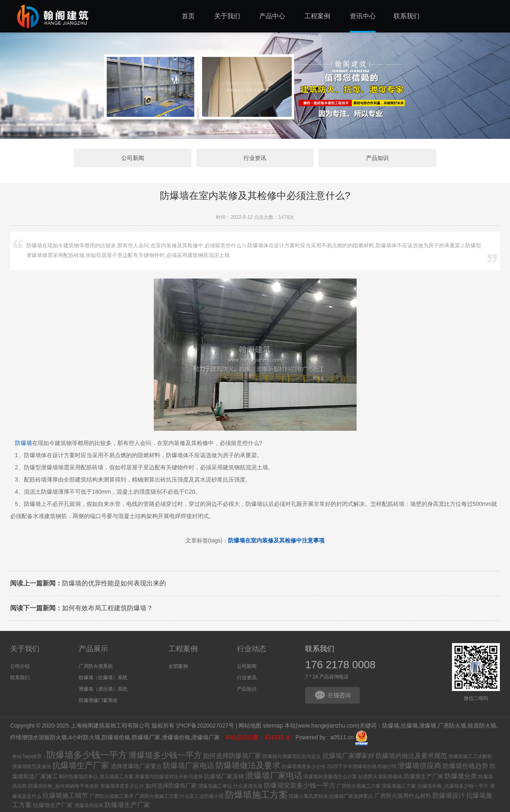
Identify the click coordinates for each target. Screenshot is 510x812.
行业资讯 (255, 158)
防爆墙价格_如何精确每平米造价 (63, 786)
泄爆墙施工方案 (399, 786)
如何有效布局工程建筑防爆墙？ (82, 608)
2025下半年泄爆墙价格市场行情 (362, 767)
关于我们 (25, 649)
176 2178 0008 (340, 665)
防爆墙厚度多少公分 (304, 767)
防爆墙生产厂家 (424, 776)
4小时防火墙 (84, 737)
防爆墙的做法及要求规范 (411, 756)
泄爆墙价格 (176, 737)
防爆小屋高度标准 (308, 796)
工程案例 (183, 649)
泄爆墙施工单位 (215, 786)
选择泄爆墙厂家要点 (136, 766)
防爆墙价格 (116, 737)
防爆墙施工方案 (256, 795)
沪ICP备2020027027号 (205, 726)
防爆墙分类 (461, 776)
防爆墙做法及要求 (248, 765)
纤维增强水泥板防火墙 (39, 737)
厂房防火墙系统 (96, 666)
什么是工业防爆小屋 (202, 796)
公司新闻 (133, 158)
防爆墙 (24, 443)
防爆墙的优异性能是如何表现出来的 (88, 583)
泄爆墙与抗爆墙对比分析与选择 (169, 777)
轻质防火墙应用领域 (380, 777)
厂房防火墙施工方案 (359, 786)
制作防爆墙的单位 (78, 777)
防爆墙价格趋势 (465, 766)
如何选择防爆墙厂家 (232, 756)
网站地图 (250, 726)
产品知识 (377, 158)
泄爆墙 (428, 726)
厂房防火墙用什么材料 (403, 796)
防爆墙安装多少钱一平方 (300, 785)
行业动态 (252, 649)
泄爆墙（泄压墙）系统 (103, 689)
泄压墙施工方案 (116, 777)
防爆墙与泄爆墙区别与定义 (292, 756)
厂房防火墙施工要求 (112, 796)
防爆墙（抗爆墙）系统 (103, 678)
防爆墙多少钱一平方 (87, 755)
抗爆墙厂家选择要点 (351, 796)
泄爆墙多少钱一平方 (165, 755)
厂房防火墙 (452, 726)
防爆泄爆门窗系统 (98, 700)
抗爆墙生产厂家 (81, 765)
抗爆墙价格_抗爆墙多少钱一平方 (453, 786)
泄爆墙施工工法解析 (470, 756)
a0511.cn (342, 737)
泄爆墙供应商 (420, 766)
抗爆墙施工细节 (65, 796)
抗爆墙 (409, 726)
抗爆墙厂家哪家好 (349, 756)
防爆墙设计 (449, 796)
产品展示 (93, 649)
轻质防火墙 (482, 726)
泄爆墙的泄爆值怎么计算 (330, 777)
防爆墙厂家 (146, 737)
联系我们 (20, 678)
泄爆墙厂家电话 (274, 775)
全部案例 (178, 666)
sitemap (273, 726)
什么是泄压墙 (248, 786)
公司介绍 (20, 666)
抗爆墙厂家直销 (224, 776)
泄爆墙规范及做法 (32, 767)
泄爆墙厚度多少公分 (122, 786)
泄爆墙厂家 (207, 737)
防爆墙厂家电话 (189, 766)
